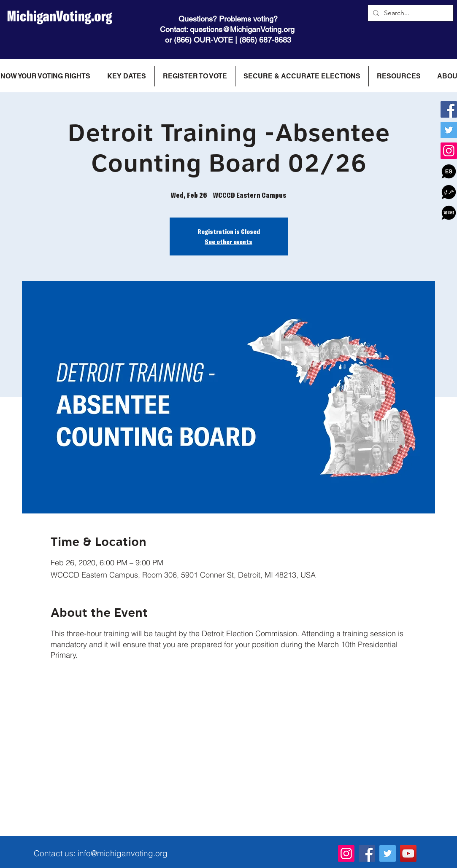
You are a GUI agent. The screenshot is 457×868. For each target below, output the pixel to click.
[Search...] (410, 13)
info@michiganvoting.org (123, 853)
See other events (228, 242)
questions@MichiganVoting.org (242, 29)
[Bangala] (449, 213)
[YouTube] (408, 853)
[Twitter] (449, 130)
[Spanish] (449, 171)
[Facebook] (449, 109)
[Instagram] (449, 151)
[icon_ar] (449, 192)
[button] (127, 76)
